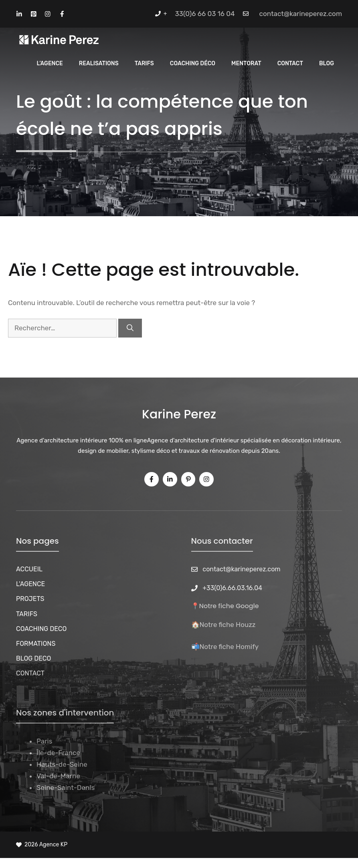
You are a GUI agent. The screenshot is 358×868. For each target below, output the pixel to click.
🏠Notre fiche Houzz (223, 625)
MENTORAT (246, 63)
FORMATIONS (36, 644)
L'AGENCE (30, 584)
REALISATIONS (99, 63)
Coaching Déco (193, 63)
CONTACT (290, 63)
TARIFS (27, 614)
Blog (327, 63)
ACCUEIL (29, 569)
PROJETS (30, 599)
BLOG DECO (33, 658)
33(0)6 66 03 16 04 (205, 14)
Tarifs (144, 63)
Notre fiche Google (229, 606)
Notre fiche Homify (229, 647)
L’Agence (50, 63)
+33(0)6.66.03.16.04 (232, 588)
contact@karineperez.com (301, 14)
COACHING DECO (41, 629)
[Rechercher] (130, 328)
